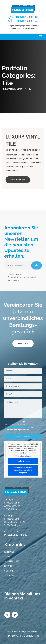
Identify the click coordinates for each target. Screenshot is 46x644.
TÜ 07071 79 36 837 (27, 17)
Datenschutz (27, 636)
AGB (37, 636)
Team (7, 557)
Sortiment (10, 571)
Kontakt (23, 344)
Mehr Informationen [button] (23, 456)
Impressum (13, 636)
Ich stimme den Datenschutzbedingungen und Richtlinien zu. (20, 277)
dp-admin (13, 150)
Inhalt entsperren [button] (23, 461)
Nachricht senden (23, 437)
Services (9, 566)
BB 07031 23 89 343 (27, 21)
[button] (4, 640)
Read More (18, 180)
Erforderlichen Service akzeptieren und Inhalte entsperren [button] (23, 470)
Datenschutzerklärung (16, 427)
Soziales (9, 575)
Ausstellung (12, 561)
